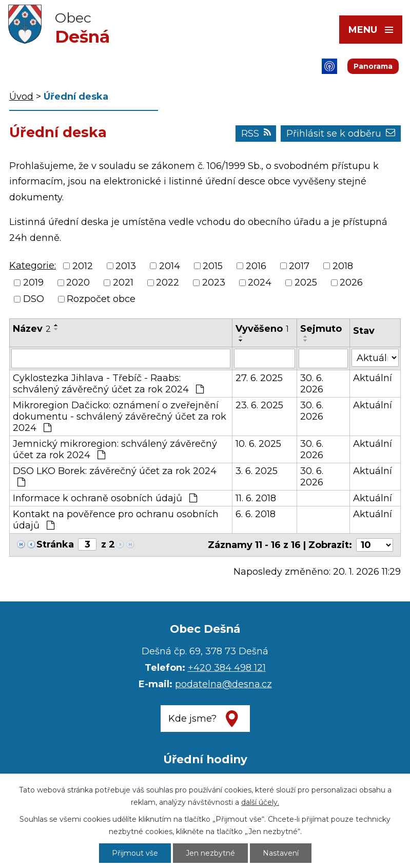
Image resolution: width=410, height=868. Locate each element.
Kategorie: (33, 266)
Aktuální (373, 378)
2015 (213, 266)
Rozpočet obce (101, 299)
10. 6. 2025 (258, 444)
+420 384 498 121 (227, 668)
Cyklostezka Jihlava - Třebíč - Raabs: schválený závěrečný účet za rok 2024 (108, 384)
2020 (78, 282)
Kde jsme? (192, 719)
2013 (126, 266)
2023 (214, 282)
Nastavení (281, 853)
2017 (299, 266)
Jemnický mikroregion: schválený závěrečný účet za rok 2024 (115, 449)
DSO (34, 299)
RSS (256, 134)
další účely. (260, 802)
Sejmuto (321, 329)
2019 (33, 282)
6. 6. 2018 (256, 514)
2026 (351, 282)
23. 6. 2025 (259, 405)
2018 (343, 266)
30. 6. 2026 (312, 384)
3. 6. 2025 (257, 471)
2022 (168, 282)
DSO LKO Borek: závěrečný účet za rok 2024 (115, 476)
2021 (123, 282)
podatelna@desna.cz (223, 684)
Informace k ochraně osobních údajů (105, 498)
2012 (83, 266)
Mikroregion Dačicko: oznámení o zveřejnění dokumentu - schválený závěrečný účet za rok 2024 (120, 417)
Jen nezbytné (210, 853)
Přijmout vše (135, 853)
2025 (306, 282)
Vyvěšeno (262, 329)
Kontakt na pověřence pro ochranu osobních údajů (116, 520)
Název (32, 329)
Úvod (21, 97)
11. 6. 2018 (256, 498)
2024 (260, 282)
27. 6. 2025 (259, 378)
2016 (256, 266)
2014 (170, 266)
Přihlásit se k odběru (341, 134)
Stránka (55, 544)
